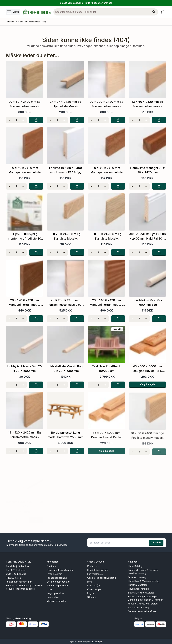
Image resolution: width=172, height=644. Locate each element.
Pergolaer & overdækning (60, 570)
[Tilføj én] (23, 120)
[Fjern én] (9, 120)
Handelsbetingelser (98, 570)
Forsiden (10, 22)
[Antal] (16, 120)
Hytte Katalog (135, 566)
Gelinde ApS (96, 641)
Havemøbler (53, 597)
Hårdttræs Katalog (138, 585)
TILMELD (156, 542)
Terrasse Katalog (137, 577)
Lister (50, 589)
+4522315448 (13, 578)
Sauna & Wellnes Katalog (141, 593)
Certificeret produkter (58, 582)
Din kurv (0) (94, 586)
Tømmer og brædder (58, 586)
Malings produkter (56, 601)
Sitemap (92, 597)
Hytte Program (54, 574)
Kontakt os (93, 566)
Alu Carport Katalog (138, 607)
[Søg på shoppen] (154, 12)
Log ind (91, 593)
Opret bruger (94, 589)
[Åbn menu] (13, 12)
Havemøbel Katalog (138, 589)
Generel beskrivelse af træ (142, 611)
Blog (90, 582)
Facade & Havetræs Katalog (143, 604)
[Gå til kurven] (163, 12)
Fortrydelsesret (95, 574)
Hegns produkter (56, 593)
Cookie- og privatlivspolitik (102, 578)
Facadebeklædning (57, 578)
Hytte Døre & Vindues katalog (144, 581)
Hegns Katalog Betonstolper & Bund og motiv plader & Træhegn (146, 598)
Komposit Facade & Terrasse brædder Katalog (143, 572)
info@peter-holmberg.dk (19, 582)
